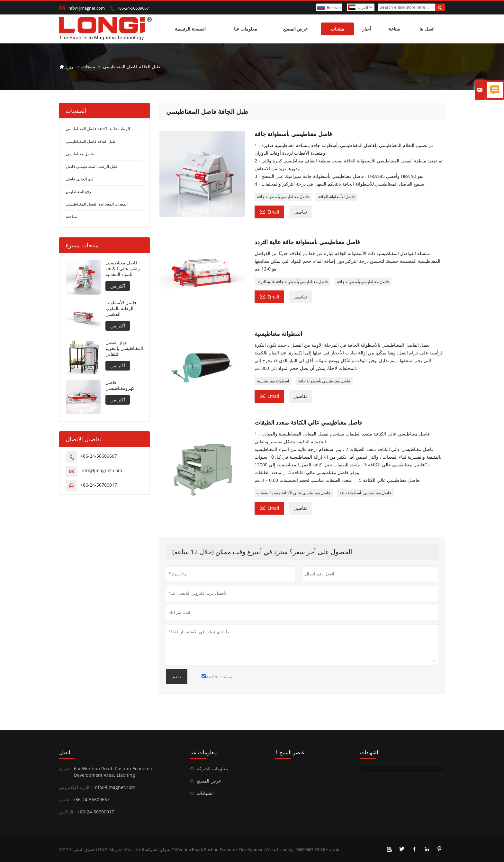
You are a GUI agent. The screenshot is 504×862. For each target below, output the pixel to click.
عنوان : (66, 769)
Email (269, 211)
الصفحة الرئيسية (190, 29)
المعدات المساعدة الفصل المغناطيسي (97, 204)
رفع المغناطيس (78, 192)
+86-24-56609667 (133, 8)
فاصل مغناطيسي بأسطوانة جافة (283, 197)
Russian (334, 8)
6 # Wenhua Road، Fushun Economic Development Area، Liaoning (113, 772)
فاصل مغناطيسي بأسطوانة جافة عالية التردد (292, 282)
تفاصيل (300, 212)
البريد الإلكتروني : (76, 787)
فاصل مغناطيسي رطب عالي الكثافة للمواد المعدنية (123, 269)
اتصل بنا (427, 29)
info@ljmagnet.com (86, 8)
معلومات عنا (246, 29)
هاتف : (65, 799)
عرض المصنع (295, 29)
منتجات (337, 29)
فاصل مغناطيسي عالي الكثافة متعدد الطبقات (294, 493)
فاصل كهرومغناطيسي (120, 385)
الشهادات (205, 793)
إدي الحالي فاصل (80, 179)
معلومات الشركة (213, 769)
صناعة (394, 29)
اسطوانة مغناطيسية (273, 381)
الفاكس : (67, 812)
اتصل (65, 752)
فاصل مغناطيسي (80, 154)
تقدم (177, 677)
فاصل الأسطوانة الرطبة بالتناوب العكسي (121, 308)
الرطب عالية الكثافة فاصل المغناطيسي (98, 129)
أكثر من (118, 286)
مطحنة (71, 217)
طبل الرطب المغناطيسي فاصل (92, 166)
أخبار (367, 29)
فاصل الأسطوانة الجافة (337, 197)
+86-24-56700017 (99, 485)
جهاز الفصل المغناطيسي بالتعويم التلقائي (124, 348)
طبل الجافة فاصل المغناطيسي (91, 141)
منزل (67, 67)
